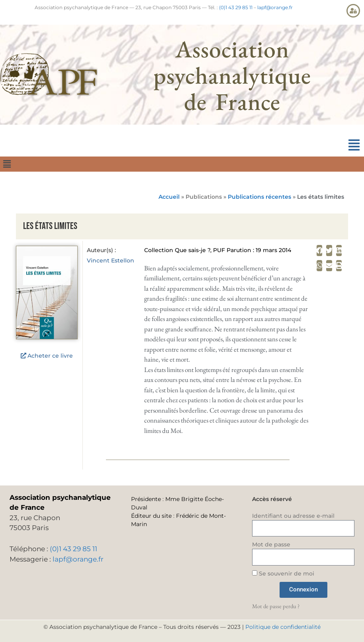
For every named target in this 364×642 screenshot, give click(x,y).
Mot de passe (271, 544)
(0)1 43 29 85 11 (236, 7)
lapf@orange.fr (275, 7)
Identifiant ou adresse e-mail (293, 516)
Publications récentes (259, 197)
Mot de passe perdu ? (276, 606)
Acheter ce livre (50, 356)
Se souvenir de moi (283, 573)
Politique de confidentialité (283, 627)
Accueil (169, 197)
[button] (354, 145)
